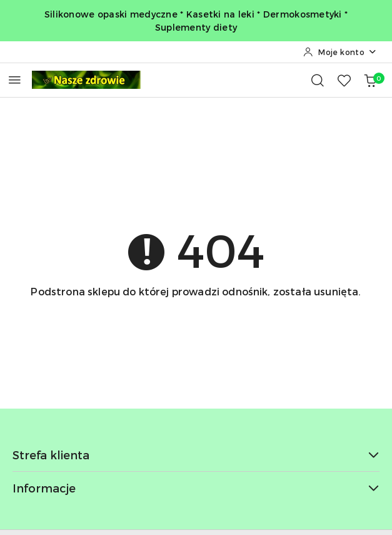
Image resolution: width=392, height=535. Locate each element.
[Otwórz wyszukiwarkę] (318, 80)
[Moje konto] (340, 52)
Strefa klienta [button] (196, 455)
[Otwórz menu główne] (15, 80)
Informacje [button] (196, 488)
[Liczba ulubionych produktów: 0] (344, 80)
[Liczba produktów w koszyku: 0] (370, 80)
